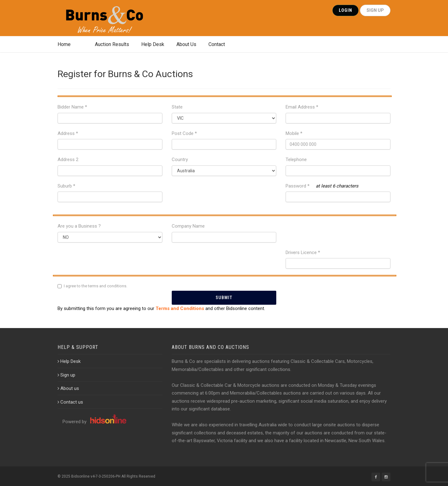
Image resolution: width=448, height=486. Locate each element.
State (177, 107)
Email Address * (302, 107)
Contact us (70, 402)
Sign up (66, 375)
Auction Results (112, 44)
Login (345, 10)
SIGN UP (375, 10)
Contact (217, 44)
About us (68, 388)
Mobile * (294, 133)
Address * (68, 133)
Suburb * (66, 186)
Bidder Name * (72, 107)
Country (180, 160)
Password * (298, 186)
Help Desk (153, 44)
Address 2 (68, 160)
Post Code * (184, 133)
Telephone (296, 160)
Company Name (188, 226)
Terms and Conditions (180, 308)
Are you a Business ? (79, 226)
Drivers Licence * (303, 252)
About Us (186, 44)
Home (64, 44)
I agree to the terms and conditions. (96, 286)
